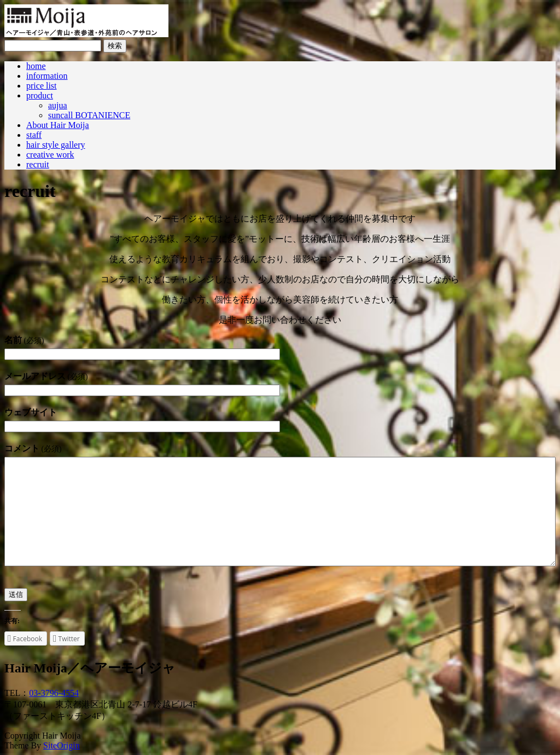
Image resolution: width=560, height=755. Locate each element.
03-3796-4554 (54, 693)
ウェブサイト (31, 412)
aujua (58, 105)
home (36, 66)
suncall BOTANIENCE (89, 115)
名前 (24, 340)
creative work (50, 155)
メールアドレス (46, 376)
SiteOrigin (62, 745)
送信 (16, 594)
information (47, 76)
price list (42, 86)
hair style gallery (56, 145)
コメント (33, 448)
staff (34, 135)
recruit (38, 164)
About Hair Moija (58, 125)
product (40, 95)
